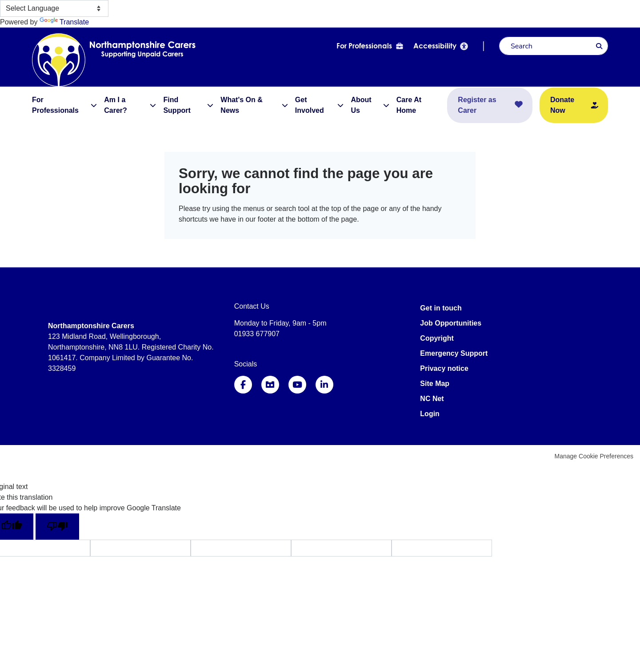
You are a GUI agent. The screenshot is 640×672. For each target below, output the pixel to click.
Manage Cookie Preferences (594, 456)
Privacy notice (444, 368)
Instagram (270, 385)
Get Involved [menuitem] (310, 105)
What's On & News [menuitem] (241, 105)
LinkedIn (324, 385)
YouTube (297, 385)
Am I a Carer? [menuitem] (116, 105)
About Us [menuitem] (361, 105)
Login (430, 414)
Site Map (435, 384)
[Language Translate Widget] (54, 8)
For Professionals (364, 46)
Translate (64, 22)
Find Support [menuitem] (177, 105)
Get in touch (441, 308)
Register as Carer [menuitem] (477, 105)
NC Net (432, 399)
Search (599, 46)
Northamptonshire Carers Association (90, 60)
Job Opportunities (451, 323)
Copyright (437, 338)
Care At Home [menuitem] (409, 105)
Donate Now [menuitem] (562, 105)
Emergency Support (454, 353)
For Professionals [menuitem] (55, 105)
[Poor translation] (57, 527)
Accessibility (435, 46)
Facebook (243, 385)
